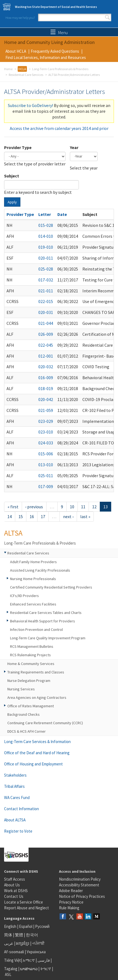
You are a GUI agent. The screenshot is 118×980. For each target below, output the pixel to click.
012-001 (46, 356)
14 (10, 516)
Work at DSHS (16, 891)
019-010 (46, 247)
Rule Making (69, 908)
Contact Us (14, 896)
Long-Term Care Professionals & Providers (60, 69)
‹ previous (34, 507)
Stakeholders (15, 775)
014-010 (46, 236)
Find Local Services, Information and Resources (46, 57)
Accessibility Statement (79, 885)
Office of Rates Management (31, 706)
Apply (12, 202)
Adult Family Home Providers (33, 562)
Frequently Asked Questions (55, 51)
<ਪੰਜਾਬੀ (38, 943)
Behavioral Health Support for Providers (43, 621)
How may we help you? (20, 18)
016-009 (46, 378)
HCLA (22, 69)
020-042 (46, 399)
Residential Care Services (26, 75)
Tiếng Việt (13, 960)
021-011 (46, 291)
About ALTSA (15, 820)
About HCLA (16, 51)
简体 (8, 935)
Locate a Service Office (24, 902)
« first (13, 507)
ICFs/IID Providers (24, 596)
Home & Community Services (31, 664)
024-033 (46, 443)
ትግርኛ (46, 969)
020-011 (46, 258)
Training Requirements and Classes (36, 672)
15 (21, 516)
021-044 (46, 323)
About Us (12, 885)
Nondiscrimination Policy (80, 879)
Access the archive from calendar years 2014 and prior (59, 128)
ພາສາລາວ (29, 969)
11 (83, 507)
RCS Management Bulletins (32, 646)
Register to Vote (18, 831)
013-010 (46, 465)
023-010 (46, 432)
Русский (42, 926)
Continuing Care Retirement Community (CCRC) (45, 723)
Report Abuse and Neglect (27, 908)
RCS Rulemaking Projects (30, 655)
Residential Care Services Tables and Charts (46, 613)
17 (43, 516)
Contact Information (21, 809)
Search (107, 17)
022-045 (46, 345)
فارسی (43, 960)
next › (68, 516)
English (11, 926)
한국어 (32, 935)
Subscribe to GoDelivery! (30, 105)
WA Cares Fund (17, 798)
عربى (9, 943)
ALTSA (13, 533)
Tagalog (11, 969)
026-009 (46, 334)
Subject (12, 176)
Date (62, 214)
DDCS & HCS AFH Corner (27, 731)
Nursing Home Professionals (33, 579)
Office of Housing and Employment (33, 764)
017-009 (46, 486)
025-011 (46, 476)
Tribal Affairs (14, 786)
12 (94, 507)
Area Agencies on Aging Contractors (37, 697)
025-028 (46, 269)
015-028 (46, 225)
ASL (8, 974)
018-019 (46, 388)
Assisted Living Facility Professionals (40, 570)
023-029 (46, 421)
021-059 (46, 410)
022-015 (46, 301)
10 (72, 507)
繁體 (19, 935)
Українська (36, 952)
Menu (59, 32)
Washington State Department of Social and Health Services (56, 7)
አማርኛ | (30, 960)
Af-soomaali (14, 952)
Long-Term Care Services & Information (37, 742)
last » (85, 516)
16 (32, 516)
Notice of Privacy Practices (82, 896)
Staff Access (15, 879)
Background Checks (24, 714)
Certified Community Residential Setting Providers (51, 587)
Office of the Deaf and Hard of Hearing (37, 753)
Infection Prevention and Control (36, 629)
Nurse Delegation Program (29, 681)
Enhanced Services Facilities (33, 604)
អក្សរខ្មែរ (23, 943)
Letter (45, 214)
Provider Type (18, 147)
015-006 (46, 454)
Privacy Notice (71, 902)
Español (26, 926)
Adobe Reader (71, 891)
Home (8, 69)
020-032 (46, 367)
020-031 (46, 312)
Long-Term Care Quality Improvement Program (48, 638)
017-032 (46, 280)
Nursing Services (21, 689)
